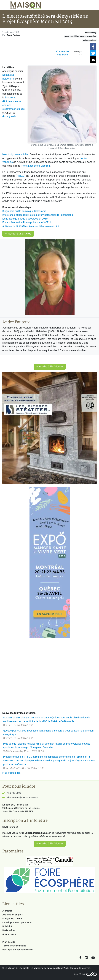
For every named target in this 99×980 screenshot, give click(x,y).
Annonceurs (9, 934)
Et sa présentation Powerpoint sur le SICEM (27, 222)
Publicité (7, 926)
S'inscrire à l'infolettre (50, 367)
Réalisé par (80, 974)
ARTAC (21, 176)
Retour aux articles (18, 234)
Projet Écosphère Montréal (36, 166)
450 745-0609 (14, 793)
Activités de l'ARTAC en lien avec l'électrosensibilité (31, 226)
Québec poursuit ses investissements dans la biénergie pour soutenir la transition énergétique (48, 733)
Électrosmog (91, 33)
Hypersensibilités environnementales (80, 36)
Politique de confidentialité (17, 950)
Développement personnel (17, 922)
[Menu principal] (5, 5)
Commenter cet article (63, 53)
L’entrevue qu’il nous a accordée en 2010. (25, 219)
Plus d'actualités (11, 773)
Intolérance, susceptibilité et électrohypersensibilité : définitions (38, 215)
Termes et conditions (14, 946)
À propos (7, 911)
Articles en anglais (12, 915)
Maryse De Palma (12, 919)
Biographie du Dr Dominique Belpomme (24, 211)
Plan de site (9, 942)
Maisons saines (89, 40)
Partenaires (9, 930)
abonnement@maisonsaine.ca (22, 798)
